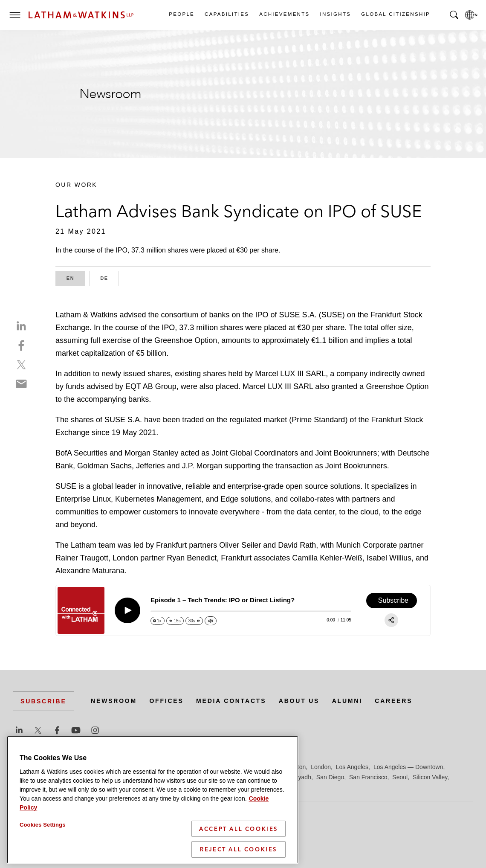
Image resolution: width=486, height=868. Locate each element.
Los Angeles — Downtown (408, 767)
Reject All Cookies (239, 849)
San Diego (330, 777)
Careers (394, 701)
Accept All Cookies (239, 829)
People (181, 14)
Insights (335, 14)
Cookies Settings (43, 825)
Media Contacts (231, 701)
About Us (299, 701)
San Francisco (368, 777)
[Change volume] (211, 621)
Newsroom (114, 701)
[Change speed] (158, 621)
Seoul (400, 777)
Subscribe (43, 701)
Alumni (347, 701)
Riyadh (302, 777)
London (321, 767)
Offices (167, 701)
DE (110, 277)
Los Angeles (352, 767)
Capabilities (226, 14)
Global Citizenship (395, 14)
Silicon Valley (430, 777)
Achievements (284, 14)
